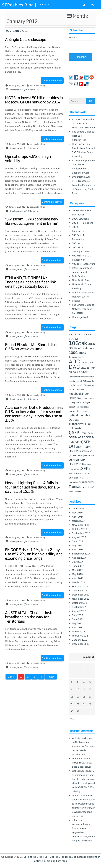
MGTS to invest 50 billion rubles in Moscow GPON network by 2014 (34, 100)
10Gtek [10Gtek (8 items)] (78, 343)
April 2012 (78, 627)
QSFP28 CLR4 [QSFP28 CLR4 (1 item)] (75, 455)
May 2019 (77, 513)
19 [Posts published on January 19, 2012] (90, 697)
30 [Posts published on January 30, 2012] (72, 711)
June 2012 (78, 619)
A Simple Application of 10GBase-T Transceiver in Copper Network (83, 166)
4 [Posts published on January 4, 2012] (84, 682)
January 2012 (80, 640)
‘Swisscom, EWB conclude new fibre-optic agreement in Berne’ (32, 221)
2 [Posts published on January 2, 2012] (72, 682)
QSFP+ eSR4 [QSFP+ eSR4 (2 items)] (77, 437)
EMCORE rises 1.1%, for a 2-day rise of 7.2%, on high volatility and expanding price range (34, 554)
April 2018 (78, 549)
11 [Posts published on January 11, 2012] (84, 689)
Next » (51, 677)
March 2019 (78, 521)
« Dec (71, 719)
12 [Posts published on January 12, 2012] (90, 689)
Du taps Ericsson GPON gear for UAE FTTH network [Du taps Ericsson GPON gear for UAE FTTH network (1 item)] (81, 385)
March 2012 (78, 632)
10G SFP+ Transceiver (78, 229)
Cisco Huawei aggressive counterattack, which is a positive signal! (83, 834)
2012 (17, 31)
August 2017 (79, 558)
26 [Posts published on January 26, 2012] (90, 704)
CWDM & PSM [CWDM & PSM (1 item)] (87, 363)
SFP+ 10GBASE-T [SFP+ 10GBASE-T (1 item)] (77, 474)
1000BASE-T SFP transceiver (81, 212)
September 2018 (81, 533)
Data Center (78, 276)
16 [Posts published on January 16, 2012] (72, 697)
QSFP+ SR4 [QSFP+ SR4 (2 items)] (83, 447)
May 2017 (77, 570)
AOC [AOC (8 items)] (74, 361)
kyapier (76, 758)
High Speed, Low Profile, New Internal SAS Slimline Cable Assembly (83, 150)
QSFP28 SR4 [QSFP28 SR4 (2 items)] (77, 464)
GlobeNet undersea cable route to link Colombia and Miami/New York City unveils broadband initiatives (83, 806)
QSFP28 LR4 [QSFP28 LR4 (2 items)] (77, 460)
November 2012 (81, 599)
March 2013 (78, 582)
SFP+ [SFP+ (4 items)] (86, 468)
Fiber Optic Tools (81, 280)
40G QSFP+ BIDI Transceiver (81, 258)
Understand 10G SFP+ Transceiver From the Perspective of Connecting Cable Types (83, 185)
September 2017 (81, 554)
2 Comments (33, 90)
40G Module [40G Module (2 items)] (86, 348)
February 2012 (80, 636)
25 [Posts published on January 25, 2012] (84, 704)
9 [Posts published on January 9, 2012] (72, 689)
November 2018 (81, 525)
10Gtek (76, 243)
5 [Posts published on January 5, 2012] (90, 682)
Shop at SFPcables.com (52, 13)
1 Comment (33, 269)
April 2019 (78, 517)
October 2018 (79, 529)
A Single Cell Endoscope (25, 39)
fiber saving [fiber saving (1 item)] (82, 398)
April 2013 (78, 578)
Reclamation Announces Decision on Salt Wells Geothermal (83, 748)
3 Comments (33, 399)
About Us (45, 4)
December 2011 (81, 644)
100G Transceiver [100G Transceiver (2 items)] (77, 355)
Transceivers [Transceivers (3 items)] (79, 486)
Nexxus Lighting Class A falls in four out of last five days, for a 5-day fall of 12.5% (33, 487)
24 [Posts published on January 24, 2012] (78, 704)
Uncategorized (16, 90)
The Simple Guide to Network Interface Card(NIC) (83, 309)
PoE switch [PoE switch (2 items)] (76, 428)
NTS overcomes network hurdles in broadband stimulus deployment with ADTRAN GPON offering (84, 781)
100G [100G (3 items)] (73, 352)
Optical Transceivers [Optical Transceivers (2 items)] (77, 422)
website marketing (82, 738)
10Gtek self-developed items (81, 249)
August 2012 (79, 611)
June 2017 (78, 566)
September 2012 (81, 607)
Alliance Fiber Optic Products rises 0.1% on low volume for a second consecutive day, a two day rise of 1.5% (34, 414)
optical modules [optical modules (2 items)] (79, 415)
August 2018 (79, 537)
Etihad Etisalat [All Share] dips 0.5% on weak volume (31, 347)
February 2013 (80, 586)
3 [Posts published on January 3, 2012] (78, 682)
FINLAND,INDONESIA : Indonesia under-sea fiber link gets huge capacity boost (30, 282)
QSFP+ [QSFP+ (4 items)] (75, 432)
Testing (76, 301)
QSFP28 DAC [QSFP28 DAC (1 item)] (89, 455)
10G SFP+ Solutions (83, 223)
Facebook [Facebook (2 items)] (75, 394)
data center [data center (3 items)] (78, 372)
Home (9, 31)
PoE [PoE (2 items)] (89, 424)
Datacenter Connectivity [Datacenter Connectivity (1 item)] (80, 377)
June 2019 (78, 508)
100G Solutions (80, 219)
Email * (73, 37)
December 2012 (81, 595)
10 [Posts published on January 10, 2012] (78, 689)
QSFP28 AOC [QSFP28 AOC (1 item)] (86, 451)
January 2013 (80, 590)
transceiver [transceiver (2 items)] (87, 482)
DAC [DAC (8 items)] (74, 367)
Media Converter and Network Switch (83, 295)
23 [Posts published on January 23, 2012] (72, 704)
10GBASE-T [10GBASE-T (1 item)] (89, 335)
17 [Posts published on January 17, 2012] (78, 697)
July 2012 (77, 615)
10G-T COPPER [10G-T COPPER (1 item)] (76, 335)
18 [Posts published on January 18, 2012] (84, 697)
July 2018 (77, 541)
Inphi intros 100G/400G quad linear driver (82, 763)
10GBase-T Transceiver (78, 237)
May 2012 (77, 623)
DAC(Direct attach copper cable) (82, 270)
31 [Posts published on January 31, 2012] (78, 711)
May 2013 (77, 574)
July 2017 (77, 562)
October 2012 (79, 603)
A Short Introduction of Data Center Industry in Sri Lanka (83, 123)
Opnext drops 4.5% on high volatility (28, 158)
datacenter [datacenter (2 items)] (88, 368)
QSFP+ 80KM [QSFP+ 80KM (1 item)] (87, 433)
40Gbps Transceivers (83, 264)
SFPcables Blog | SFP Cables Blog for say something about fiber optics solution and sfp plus (62, 859)
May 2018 (77, 545)
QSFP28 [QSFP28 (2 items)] (74, 451)
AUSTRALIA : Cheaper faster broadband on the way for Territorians (30, 617)
